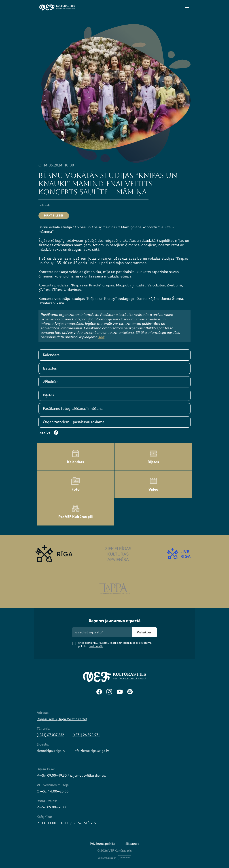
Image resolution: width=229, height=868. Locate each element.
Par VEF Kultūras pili (75, 512)
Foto (76, 484)
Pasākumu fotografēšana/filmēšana (73, 409)
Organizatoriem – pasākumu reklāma (74, 422)
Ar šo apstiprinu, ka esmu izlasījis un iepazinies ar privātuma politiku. (115, 644)
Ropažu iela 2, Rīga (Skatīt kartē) (62, 719)
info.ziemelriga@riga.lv (91, 751)
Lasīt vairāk (96, 646)
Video (153, 484)
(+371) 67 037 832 (50, 735)
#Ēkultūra (51, 382)
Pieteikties (144, 632)
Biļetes (49, 395)
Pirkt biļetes (54, 215)
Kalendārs (51, 355)
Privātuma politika (103, 844)
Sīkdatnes (132, 844)
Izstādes (50, 368)
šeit (101, 337)
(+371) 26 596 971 (86, 735)
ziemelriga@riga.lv (51, 751)
